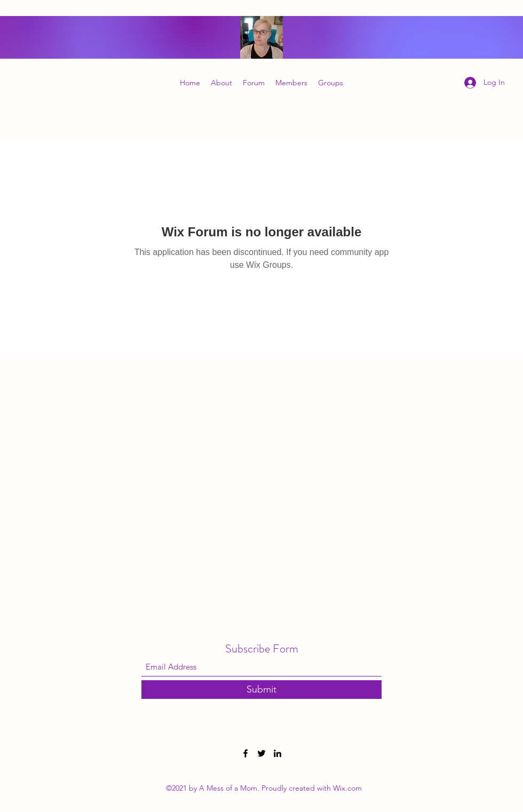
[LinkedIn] (278, 753)
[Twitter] (261, 753)
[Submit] (261, 690)
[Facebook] (245, 753)
